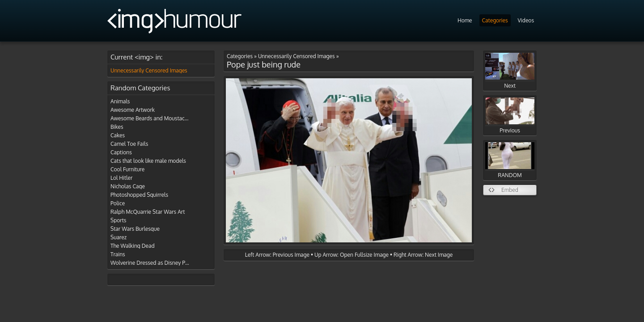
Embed (510, 190)
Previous (510, 116)
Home (465, 20)
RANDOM (510, 160)
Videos (526, 20)
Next (510, 71)
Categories (495, 20)
